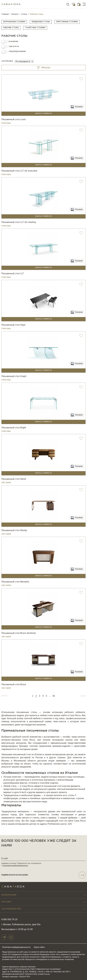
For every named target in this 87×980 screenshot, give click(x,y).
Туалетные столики (35, 28)
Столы (24, 14)
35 (54, 696)
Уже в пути (14, 47)
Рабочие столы (11, 28)
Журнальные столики (14, 22)
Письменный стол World (14, 479)
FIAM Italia (6, 123)
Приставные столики (67, 22)
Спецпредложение (17, 52)
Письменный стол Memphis (15, 582)
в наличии (13, 42)
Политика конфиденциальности (16, 947)
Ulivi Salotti (6, 482)
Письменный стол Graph (14, 376)
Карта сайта (39, 947)
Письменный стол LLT (13, 273)
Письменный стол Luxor (14, 119)
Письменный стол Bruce (14, 684)
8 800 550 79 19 (9, 919)
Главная (5, 14)
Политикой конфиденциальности (15, 866)
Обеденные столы (41, 22)
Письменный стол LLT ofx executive (19, 171)
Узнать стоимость (44, 114)
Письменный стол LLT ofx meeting (19, 222)
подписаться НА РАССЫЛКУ (44, 875)
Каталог (15, 14)
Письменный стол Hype (13, 325)
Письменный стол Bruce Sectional (19, 633)
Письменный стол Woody (14, 530)
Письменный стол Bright (14, 428)
